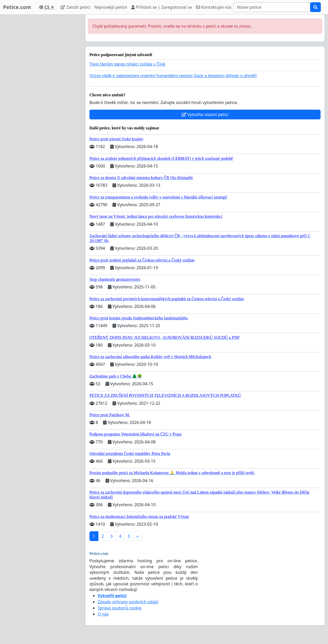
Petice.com (17, 7)
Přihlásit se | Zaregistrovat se (162, 7)
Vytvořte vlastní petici (205, 115)
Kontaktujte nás (214, 7)
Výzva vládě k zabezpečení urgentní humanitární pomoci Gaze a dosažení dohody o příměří (173, 76)
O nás (103, 614)
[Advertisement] (41, 91)
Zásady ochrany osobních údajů (128, 602)
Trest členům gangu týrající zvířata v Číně (127, 64)
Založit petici (75, 7)
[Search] (272, 7)
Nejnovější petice (111, 7)
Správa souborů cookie (120, 608)
